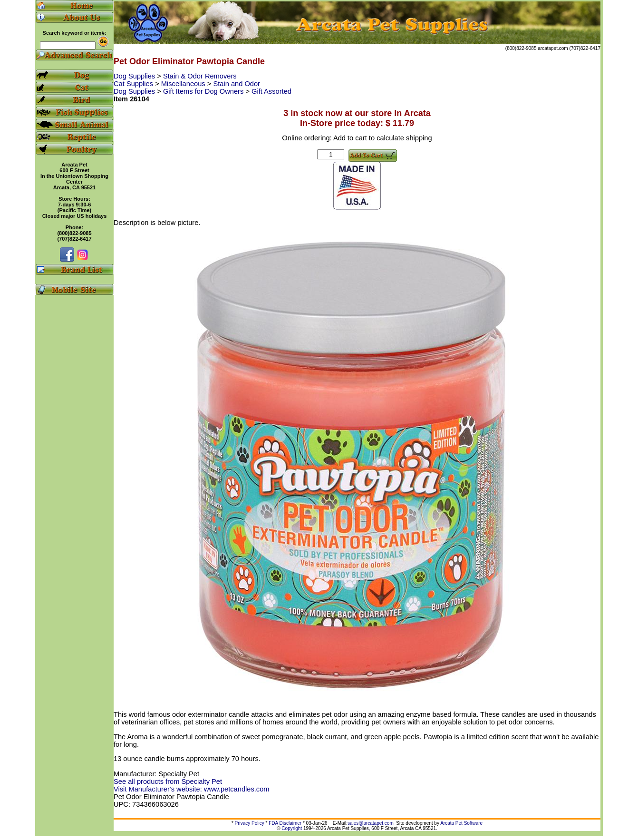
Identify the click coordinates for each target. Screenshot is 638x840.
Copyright (292, 828)
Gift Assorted (271, 91)
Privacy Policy (250, 823)
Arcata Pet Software (461, 823)
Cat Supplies (134, 84)
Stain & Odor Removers (200, 76)
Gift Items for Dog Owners (204, 91)
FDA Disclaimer (285, 823)
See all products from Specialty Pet (168, 781)
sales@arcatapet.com (371, 823)
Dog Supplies (135, 76)
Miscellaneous (184, 84)
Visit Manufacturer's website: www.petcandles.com (192, 789)
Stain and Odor (237, 84)
